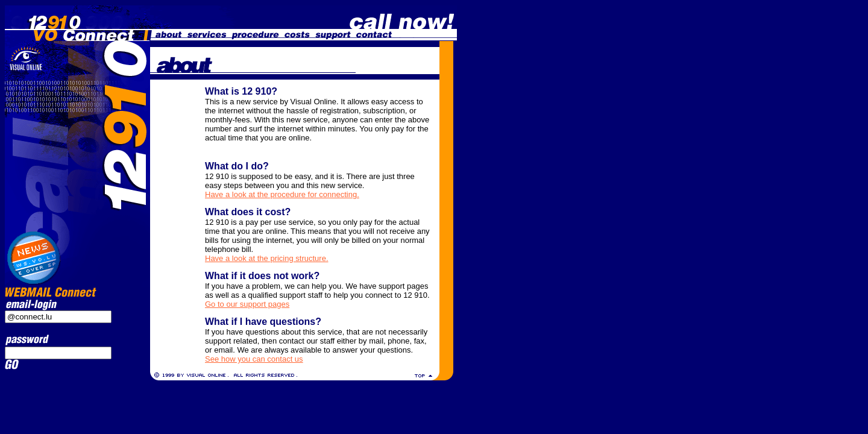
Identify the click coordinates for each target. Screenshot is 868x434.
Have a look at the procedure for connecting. (282, 194)
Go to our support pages (247, 304)
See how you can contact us (254, 359)
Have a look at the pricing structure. (267, 258)
